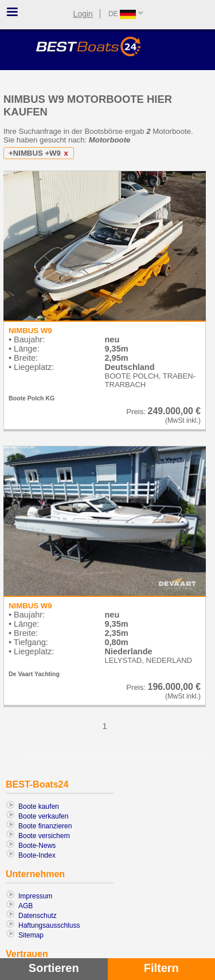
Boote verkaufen (43, 816)
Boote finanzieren (45, 826)
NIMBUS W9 (30, 331)
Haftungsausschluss (49, 925)
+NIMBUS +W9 (40, 153)
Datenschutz (38, 916)
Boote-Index (37, 855)
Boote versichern (44, 836)
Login (83, 14)
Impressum (35, 896)
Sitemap (31, 935)
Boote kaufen (39, 807)
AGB (26, 906)
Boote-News (37, 846)
